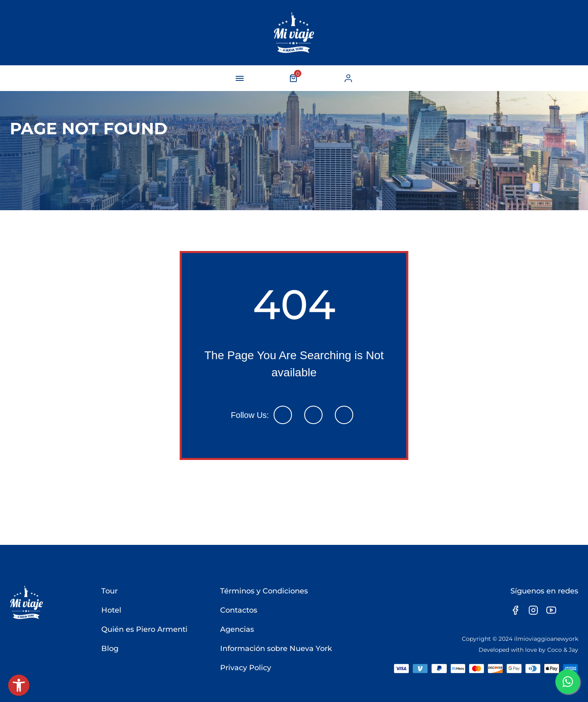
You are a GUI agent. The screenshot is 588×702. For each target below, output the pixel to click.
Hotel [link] (111, 610)
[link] (19, 685)
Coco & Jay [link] (563, 650)
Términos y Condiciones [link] (264, 591)
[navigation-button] (240, 78)
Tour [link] (109, 591)
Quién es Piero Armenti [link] (144, 629)
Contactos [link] (238, 610)
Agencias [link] (237, 629)
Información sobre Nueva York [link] (276, 649)
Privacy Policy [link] (245, 668)
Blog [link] (109, 649)
